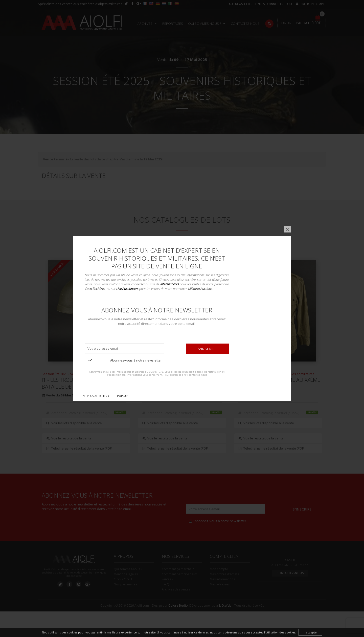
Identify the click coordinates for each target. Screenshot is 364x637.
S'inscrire (207, 349)
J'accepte (310, 632)
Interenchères (170, 284)
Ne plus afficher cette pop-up (105, 396)
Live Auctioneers (127, 289)
